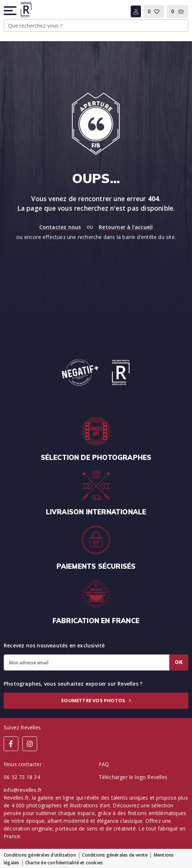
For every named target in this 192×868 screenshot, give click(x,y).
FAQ (104, 764)
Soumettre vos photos (96, 700)
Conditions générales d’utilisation (40, 855)
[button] (11, 11)
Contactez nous (60, 227)
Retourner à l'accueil (126, 227)
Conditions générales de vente (115, 855)
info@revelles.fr (23, 790)
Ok (179, 662)
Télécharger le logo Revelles (133, 777)
